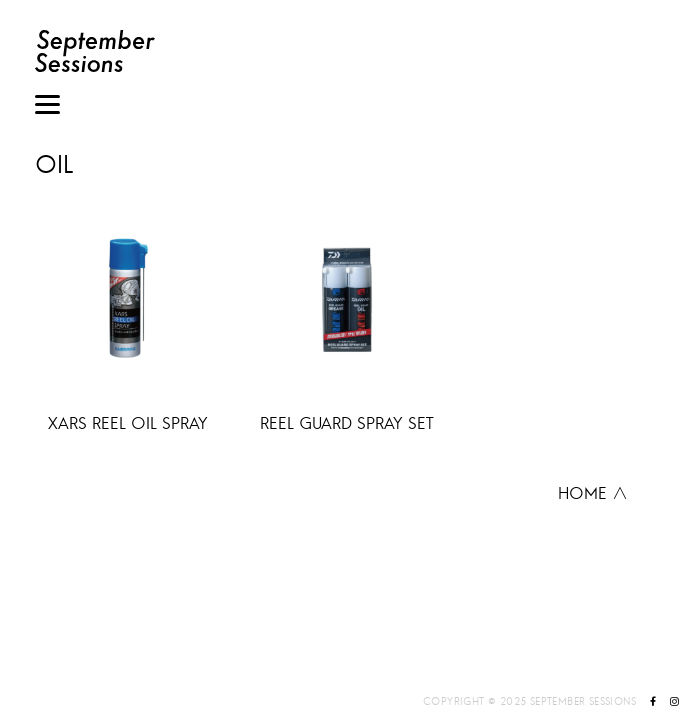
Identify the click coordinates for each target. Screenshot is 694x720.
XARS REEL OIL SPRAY (128, 423)
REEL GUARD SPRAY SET (347, 423)
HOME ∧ (593, 493)
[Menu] (47, 107)
